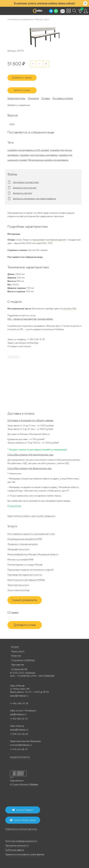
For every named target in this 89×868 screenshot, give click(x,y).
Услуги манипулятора (18, 590)
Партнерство (17, 665)
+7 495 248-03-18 (19, 704)
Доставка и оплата (63, 98)
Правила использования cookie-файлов (25, 854)
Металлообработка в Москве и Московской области (33, 554)
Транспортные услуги (18, 585)
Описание (33, 98)
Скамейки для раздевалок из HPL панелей (28, 150)
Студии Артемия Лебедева (25, 784)
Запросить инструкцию (25, 188)
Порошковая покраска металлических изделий (30, 570)
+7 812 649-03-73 (19, 719)
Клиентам (16, 656)
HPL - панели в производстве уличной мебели (30, 319)
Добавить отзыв (25, 625)
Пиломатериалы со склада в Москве (25, 565)
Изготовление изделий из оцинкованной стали (31, 534)
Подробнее (14, 506)
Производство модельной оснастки (25, 575)
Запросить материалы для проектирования (34, 199)
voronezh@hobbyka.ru (21, 745)
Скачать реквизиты (25, 600)
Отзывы (46, 98)
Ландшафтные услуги (18, 549)
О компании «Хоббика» (23, 660)
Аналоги (13, 356)
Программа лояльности (17, 846)
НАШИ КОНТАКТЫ (20, 757)
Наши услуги (18, 651)
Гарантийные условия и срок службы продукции (31, 516)
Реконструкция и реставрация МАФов (26, 580)
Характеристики (16, 98)
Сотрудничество (19, 669)
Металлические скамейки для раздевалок (48, 160)
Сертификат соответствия (26, 182)
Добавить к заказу (22, 78)
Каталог (15, 647)
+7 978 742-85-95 (19, 734)
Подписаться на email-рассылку (21, 829)
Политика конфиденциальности (21, 841)
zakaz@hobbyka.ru (19, 696)
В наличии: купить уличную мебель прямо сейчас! (45, 3)
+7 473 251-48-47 (19, 749)
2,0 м (12, 124)
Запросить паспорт (22, 193)
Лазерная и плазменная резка (23, 544)
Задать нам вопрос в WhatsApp (23, 343)
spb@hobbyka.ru (18, 714)
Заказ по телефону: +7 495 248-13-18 (26, 339)
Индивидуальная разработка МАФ (25, 539)
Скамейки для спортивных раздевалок (39, 155)
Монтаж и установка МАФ (20, 560)
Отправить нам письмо (19, 346)
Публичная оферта (15, 850)
